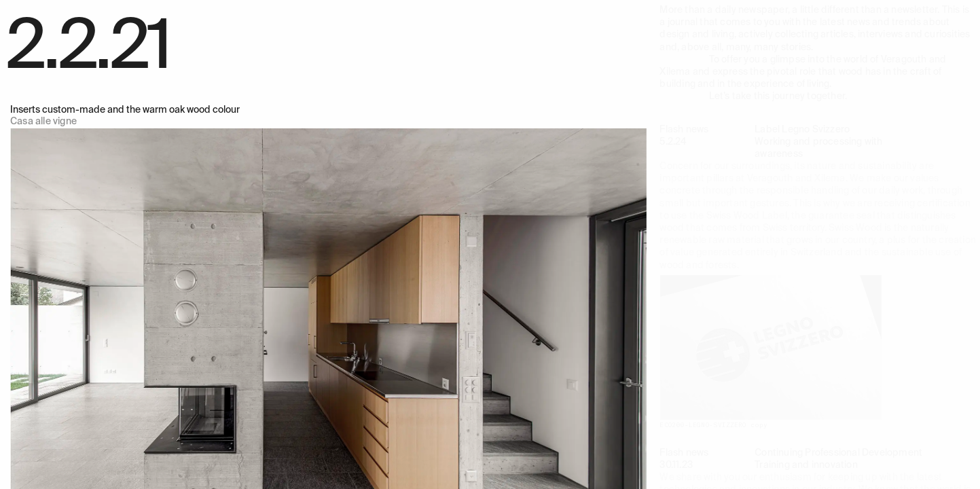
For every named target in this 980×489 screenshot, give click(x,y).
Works (184, 10)
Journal (493, 10)
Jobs (535, 10)
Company (411, 10)
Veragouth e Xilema (52, 10)
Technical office (346, 10)
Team (455, 10)
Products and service (255, 10)
